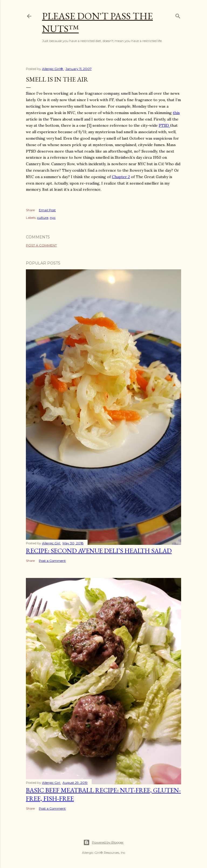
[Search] (178, 15)
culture (43, 218)
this (176, 113)
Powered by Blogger (103, 842)
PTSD (164, 125)
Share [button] (30, 210)
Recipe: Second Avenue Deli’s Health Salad (99, 551)
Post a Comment (41, 245)
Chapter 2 (121, 177)
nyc (53, 218)
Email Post (47, 210)
